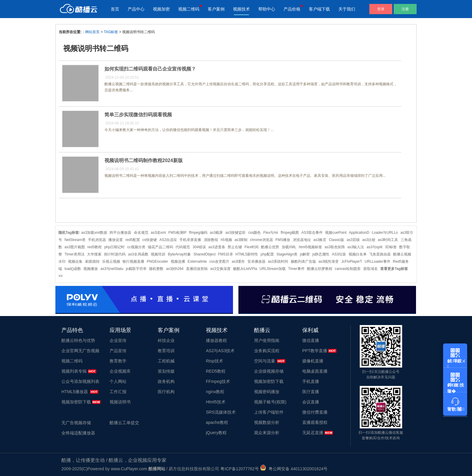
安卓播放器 (256, 261)
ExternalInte (197, 261)
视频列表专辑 (74, 371)
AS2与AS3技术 (220, 351)
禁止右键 (235, 247)
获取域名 (371, 269)
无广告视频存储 (76, 423)
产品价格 (292, 9)
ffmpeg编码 (198, 233)
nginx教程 (215, 392)
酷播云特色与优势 (78, 340)
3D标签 (391, 247)
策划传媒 (166, 371)
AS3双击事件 (312, 233)
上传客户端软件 (269, 412)
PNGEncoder (158, 261)
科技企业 (166, 340)
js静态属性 (321, 254)
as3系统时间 (278, 261)
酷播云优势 (270, 247)
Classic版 (337, 240)
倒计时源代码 (115, 254)
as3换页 (320, 240)
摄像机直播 (313, 361)
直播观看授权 (315, 422)
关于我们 (347, 9)
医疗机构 (166, 392)
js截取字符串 (136, 269)
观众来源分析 (267, 433)
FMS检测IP (177, 233)
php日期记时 (114, 247)
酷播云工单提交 (124, 423)
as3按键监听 (236, 233)
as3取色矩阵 (335, 247)
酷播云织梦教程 (320, 269)
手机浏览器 (97, 240)
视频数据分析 (267, 422)
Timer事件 (296, 269)
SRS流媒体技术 (221, 412)
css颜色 (254, 233)
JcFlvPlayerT (352, 261)
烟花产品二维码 (160, 247)
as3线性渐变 (329, 261)
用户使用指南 (267, 340)
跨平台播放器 (120, 233)
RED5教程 (216, 371)
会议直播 (311, 402)
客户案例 (216, 9)
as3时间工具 (388, 240)
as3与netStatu (112, 269)
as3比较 (369, 240)
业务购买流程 (267, 351)
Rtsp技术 (214, 361)
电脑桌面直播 (315, 371)
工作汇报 (118, 392)
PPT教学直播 (315, 351)
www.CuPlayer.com (129, 469)
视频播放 (91, 269)
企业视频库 (120, 371)
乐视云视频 (111, 261)
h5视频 (226, 240)
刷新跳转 (92, 261)
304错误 (199, 247)
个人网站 (118, 381)
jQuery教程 (216, 433)
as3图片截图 (75, 247)
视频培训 (158, 254)
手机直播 (311, 381)
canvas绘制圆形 (348, 269)
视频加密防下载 (76, 402)
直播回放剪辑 (197, 269)
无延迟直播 (313, 433)
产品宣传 (118, 351)
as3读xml (158, 233)
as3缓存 (238, 261)
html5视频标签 (311, 247)
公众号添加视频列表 (80, 381)
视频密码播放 (267, 392)
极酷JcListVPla (245, 269)
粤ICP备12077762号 (240, 469)
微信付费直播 (315, 412)
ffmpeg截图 (290, 233)
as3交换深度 (220, 269)
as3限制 (241, 240)
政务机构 (166, 381)
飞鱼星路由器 (380, 254)
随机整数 (156, 269)
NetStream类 (75, 240)
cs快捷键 (150, 240)
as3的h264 (175, 269)
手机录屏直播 (190, 240)
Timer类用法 (74, 254)
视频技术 (241, 9)
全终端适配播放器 (78, 433)
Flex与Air (271, 233)
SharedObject (205, 254)
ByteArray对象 (180, 254)
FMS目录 (225, 254)
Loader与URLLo (385, 233)
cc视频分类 (136, 247)
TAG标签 (111, 32)
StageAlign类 (287, 254)
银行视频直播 (133, 261)
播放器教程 (216, 340)
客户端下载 (319, 9)
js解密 (305, 254)
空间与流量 (265, 361)
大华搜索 (94, 254)
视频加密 (161, 9)
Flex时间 (252, 247)
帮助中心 (267, 9)
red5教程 (95, 247)
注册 (405, 9)
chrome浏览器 (262, 240)
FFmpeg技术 (218, 381)
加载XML (289, 247)
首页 (115, 9)
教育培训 (166, 351)
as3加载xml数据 (94, 233)
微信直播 (311, 340)
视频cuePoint (336, 233)
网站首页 (92, 32)
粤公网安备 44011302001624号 (294, 469)
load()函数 (73, 269)
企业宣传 (118, 340)
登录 (381, 9)
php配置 (267, 254)
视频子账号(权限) (270, 402)
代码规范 (183, 247)
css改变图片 (219, 261)
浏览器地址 (302, 240)
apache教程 (217, 422)
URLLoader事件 (377, 261)
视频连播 (178, 261)
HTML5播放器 (75, 392)
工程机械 (166, 361)
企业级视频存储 (269, 371)
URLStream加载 (273, 269)
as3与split (375, 247)
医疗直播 (311, 392)
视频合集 (75, 261)
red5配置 (133, 240)
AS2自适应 (168, 240)
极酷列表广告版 (303, 261)
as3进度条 (217, 247)
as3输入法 (356, 247)
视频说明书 (120, 402)
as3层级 (353, 240)
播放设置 (116, 240)
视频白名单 (358, 254)
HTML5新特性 (247, 254)
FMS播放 (283, 240)
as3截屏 (216, 233)
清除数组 (211, 240)
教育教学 (118, 361)
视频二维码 (189, 9)
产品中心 (136, 9)
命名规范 (141, 233)
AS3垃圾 (339, 254)
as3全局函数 (138, 254)
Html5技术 (216, 402)
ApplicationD (359, 233)
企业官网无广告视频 (80, 351)
